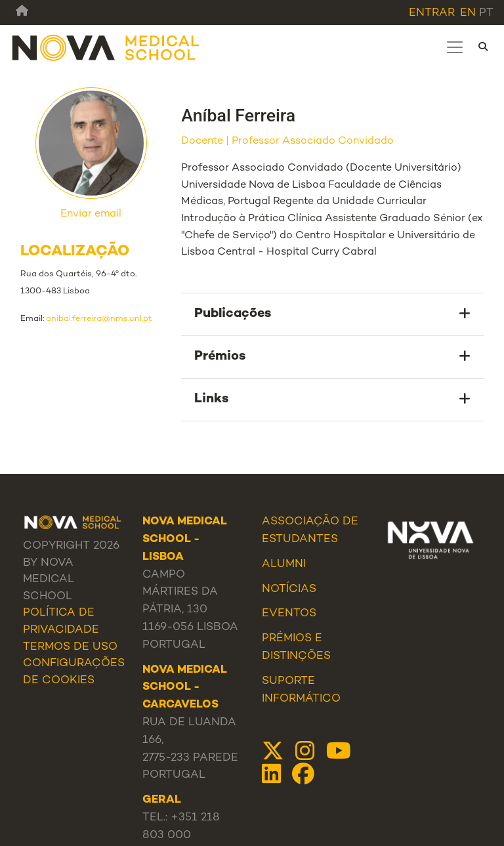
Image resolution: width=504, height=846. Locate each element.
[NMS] (106, 47)
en (468, 13)
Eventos (289, 614)
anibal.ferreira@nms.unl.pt (99, 319)
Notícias (289, 589)
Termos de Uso (70, 647)
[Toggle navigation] (455, 47)
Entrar (432, 13)
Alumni (284, 564)
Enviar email (91, 214)
